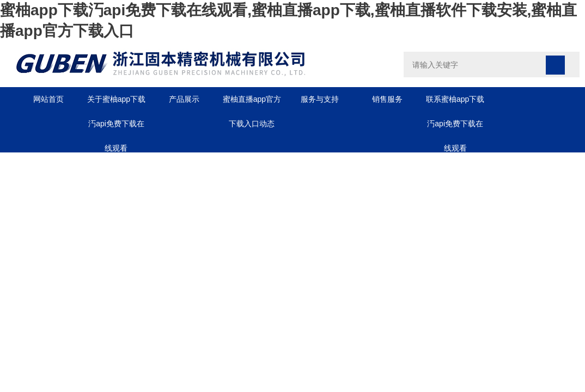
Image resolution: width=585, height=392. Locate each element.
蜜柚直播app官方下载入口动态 (252, 103)
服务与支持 (320, 99)
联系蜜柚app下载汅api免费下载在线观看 (455, 103)
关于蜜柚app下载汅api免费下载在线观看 (116, 103)
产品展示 (184, 99)
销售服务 (387, 99)
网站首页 (48, 99)
